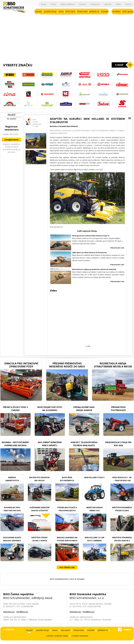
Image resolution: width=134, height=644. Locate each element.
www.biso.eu (9, 612)
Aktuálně (12, 115)
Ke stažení (11, 119)
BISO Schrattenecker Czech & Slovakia (67, 579)
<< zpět (87, 346)
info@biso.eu (22, 612)
